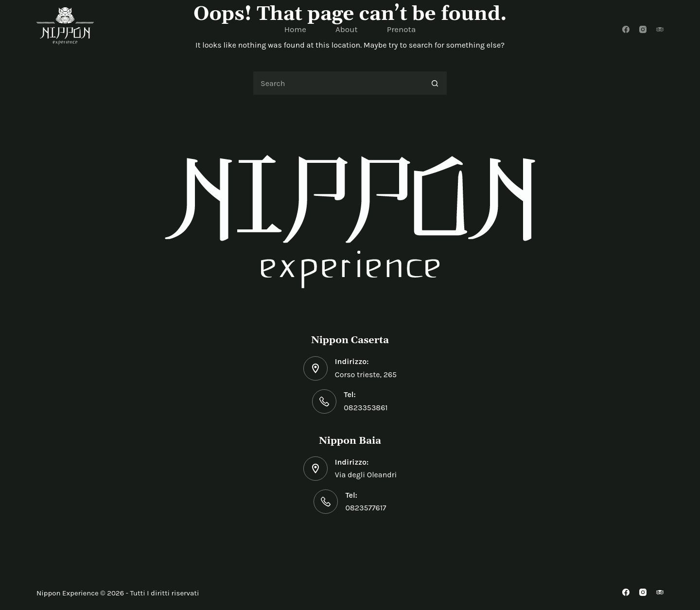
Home (295, 29)
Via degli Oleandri (366, 475)
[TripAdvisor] (660, 29)
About (347, 29)
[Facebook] (626, 29)
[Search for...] (338, 83)
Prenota (402, 29)
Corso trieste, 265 (366, 375)
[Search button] (435, 83)
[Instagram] (643, 29)
